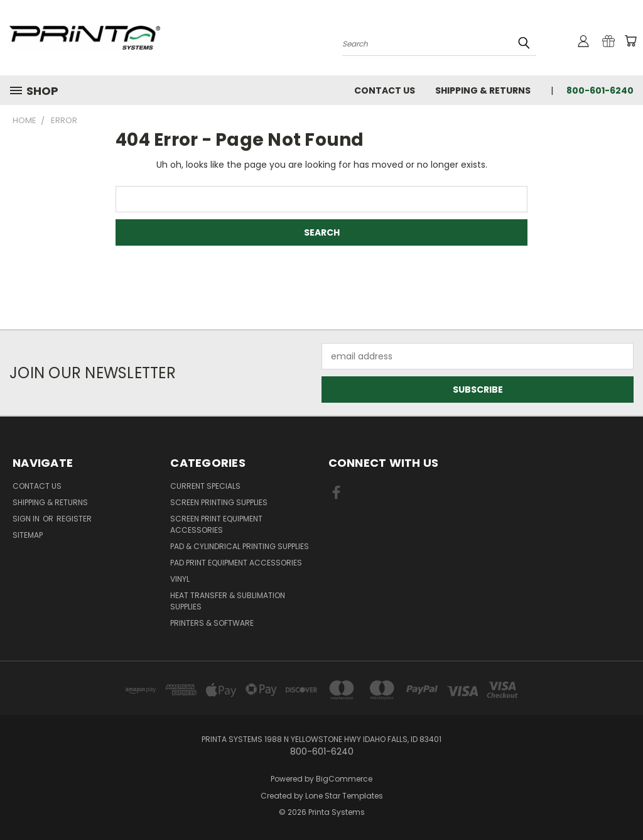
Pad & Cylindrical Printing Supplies (240, 546)
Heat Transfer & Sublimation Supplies (228, 601)
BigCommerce (344, 779)
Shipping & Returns (483, 90)
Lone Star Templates (344, 796)
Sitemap (28, 535)
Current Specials (205, 486)
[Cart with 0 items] (630, 41)
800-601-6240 (600, 90)
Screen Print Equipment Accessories (216, 524)
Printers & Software (212, 623)
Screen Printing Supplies (219, 502)
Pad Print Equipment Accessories (236, 563)
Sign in (27, 519)
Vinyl (180, 579)
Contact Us (385, 90)
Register (74, 519)
